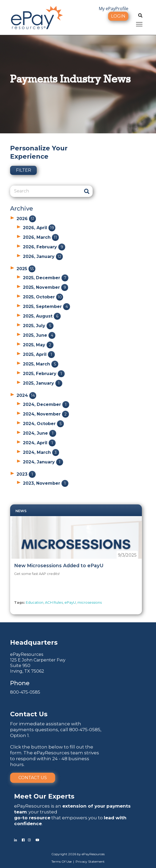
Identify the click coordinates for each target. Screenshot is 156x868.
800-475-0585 (25, 692)
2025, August (42, 316)
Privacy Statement (90, 861)
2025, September (46, 307)
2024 (26, 395)
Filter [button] (24, 170)
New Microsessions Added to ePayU (59, 565)
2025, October (43, 297)
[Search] (45, 191)
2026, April (39, 228)
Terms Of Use (61, 861)
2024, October (43, 424)
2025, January (43, 383)
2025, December (46, 278)
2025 (26, 269)
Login (118, 16)
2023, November (46, 483)
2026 (26, 219)
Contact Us (33, 778)
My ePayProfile (114, 9)
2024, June (40, 433)
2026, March (41, 237)
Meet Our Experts (44, 796)
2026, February (44, 247)
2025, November (46, 287)
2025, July (38, 326)
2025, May (38, 345)
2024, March (41, 452)
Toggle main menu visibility (140, 23)
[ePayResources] (37, 17)
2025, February (44, 374)
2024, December (46, 404)
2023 (26, 474)
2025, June (39, 335)
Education (35, 602)
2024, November (46, 414)
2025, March (41, 364)
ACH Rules (54, 602)
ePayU (70, 602)
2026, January (43, 256)
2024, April (39, 443)
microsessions (90, 602)
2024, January (43, 462)
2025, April (39, 354)
